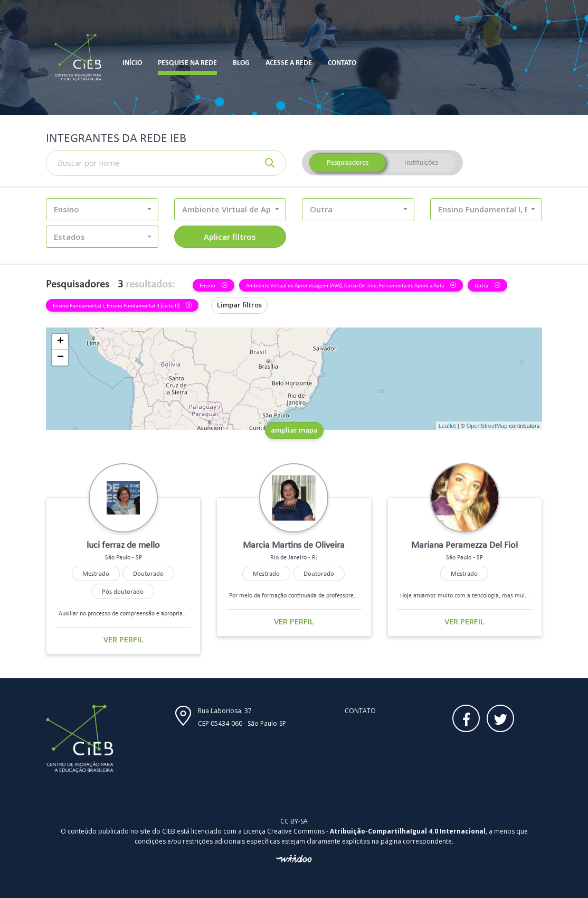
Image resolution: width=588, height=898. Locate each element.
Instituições (421, 162)
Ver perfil (124, 639)
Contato (360, 711)
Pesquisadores (348, 162)
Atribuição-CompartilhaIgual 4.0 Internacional (408, 831)
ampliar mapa (294, 430)
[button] (102, 209)
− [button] (60, 358)
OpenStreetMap (487, 426)
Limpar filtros (239, 305)
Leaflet (447, 426)
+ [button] (60, 342)
